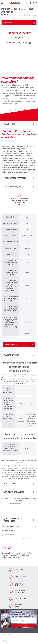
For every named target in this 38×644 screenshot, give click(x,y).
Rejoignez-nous (8, 641)
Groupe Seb (24, 638)
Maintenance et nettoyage (11, 526)
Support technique (9, 531)
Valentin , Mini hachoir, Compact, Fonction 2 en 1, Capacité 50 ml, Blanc (19, 201)
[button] (30, 3)
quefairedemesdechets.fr (11, 557)
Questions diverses (9, 535)
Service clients (24, 635)
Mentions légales (8, 638)
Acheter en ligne (9, 23)
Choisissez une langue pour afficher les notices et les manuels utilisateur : (19, 500)
